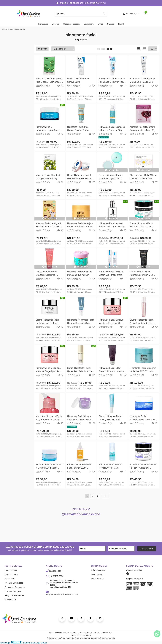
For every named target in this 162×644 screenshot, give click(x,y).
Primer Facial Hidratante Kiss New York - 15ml (110, 466)
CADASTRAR (147, 549)
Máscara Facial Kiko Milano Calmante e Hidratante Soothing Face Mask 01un (143, 177)
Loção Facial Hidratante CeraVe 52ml (79, 80)
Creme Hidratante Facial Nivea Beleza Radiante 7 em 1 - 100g (81, 177)
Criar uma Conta (98, 570)
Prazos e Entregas (13, 591)
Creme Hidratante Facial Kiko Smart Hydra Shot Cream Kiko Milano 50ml (110, 177)
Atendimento (10, 600)
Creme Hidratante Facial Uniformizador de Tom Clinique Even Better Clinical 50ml (50, 322)
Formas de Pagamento (15, 587)
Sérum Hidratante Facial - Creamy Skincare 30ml (111, 418)
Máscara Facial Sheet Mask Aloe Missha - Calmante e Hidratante (49, 81)
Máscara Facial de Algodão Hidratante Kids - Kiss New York (49, 225)
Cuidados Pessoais (72, 24)
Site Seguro (10, 579)
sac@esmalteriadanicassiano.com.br (62, 593)
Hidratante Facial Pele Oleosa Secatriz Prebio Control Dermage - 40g (78, 129)
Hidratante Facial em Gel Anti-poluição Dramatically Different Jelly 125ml (111, 225)
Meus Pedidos (97, 579)
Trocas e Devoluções (14, 583)
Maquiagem (89, 24)
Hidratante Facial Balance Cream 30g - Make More (142, 80)
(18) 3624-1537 (54, 571)
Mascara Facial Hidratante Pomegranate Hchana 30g (143, 129)
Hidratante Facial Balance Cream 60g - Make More (111, 273)
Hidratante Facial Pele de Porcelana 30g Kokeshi (79, 273)
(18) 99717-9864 (55, 576)
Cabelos (111, 24)
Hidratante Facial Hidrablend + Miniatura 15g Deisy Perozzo (50, 467)
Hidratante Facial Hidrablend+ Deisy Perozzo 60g (143, 418)
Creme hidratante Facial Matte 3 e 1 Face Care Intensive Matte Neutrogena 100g (143, 225)
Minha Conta (97, 574)
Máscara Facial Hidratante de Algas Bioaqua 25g (49, 177)
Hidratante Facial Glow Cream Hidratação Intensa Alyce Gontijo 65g (111, 370)
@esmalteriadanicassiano (81, 514)
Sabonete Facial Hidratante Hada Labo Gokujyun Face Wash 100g (112, 81)
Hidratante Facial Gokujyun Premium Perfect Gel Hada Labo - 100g (80, 225)
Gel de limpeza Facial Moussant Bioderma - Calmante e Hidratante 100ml (47, 274)
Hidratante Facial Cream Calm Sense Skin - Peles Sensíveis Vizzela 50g (79, 418)
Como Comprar (11, 574)
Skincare (55, 24)
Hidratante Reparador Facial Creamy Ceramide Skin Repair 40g (81, 322)
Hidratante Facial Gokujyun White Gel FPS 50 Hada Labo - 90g (143, 370)
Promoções (43, 24)
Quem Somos (11, 570)
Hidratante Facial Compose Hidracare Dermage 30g (112, 129)
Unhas (100, 24)
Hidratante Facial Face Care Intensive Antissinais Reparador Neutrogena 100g (144, 467)
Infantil (121, 24)
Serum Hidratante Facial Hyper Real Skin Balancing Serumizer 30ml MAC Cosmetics (80, 370)
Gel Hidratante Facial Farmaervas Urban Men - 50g (142, 274)
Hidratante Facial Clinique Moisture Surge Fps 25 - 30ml (111, 322)
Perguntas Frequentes (14, 595)
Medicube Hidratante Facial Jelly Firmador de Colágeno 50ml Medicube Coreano (49, 418)
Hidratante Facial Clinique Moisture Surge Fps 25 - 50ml (48, 370)
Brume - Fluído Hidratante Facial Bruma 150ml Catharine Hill (80, 467)
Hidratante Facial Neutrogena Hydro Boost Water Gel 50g (48, 129)
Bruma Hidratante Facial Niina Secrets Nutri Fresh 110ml (142, 322)
